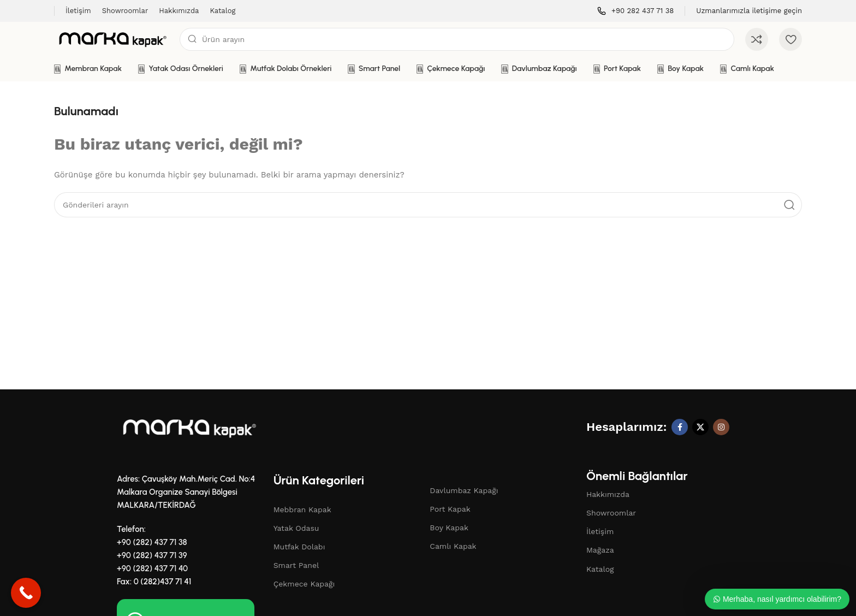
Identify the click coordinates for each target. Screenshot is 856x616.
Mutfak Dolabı (299, 547)
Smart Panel (296, 565)
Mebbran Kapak (302, 510)
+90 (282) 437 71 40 (152, 568)
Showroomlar (611, 513)
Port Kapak (450, 509)
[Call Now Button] (26, 593)
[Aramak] (457, 39)
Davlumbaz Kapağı (464, 490)
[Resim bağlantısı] (188, 428)
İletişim (600, 531)
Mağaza (600, 550)
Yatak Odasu (296, 528)
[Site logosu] (111, 39)
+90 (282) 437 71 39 (152, 555)
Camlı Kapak (453, 546)
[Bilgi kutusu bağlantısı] (635, 11)
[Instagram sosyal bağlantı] (721, 427)
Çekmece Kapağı (304, 584)
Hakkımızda (608, 494)
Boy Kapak (449, 528)
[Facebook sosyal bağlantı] (680, 427)
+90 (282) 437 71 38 (152, 542)
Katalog (600, 569)
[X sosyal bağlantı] (700, 427)
